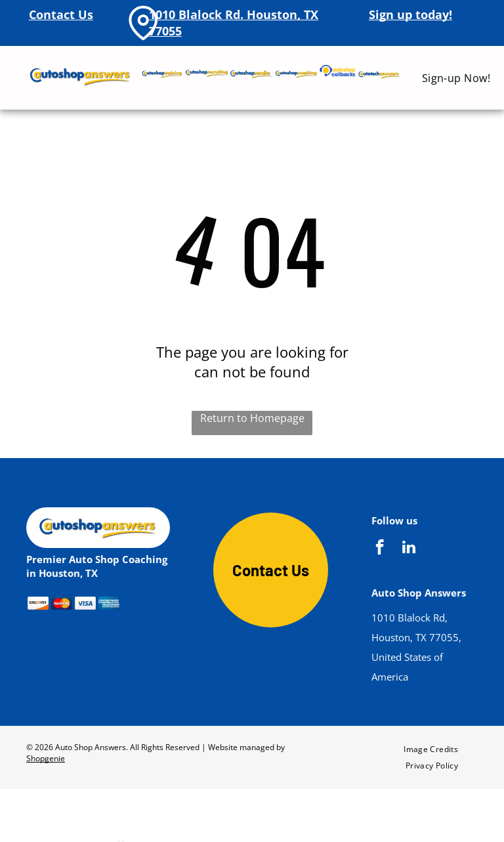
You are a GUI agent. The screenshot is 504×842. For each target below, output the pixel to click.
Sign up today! (410, 14)
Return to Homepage (252, 418)
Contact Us (61, 14)
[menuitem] (456, 78)
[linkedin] (409, 549)
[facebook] (380, 549)
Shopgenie (46, 758)
